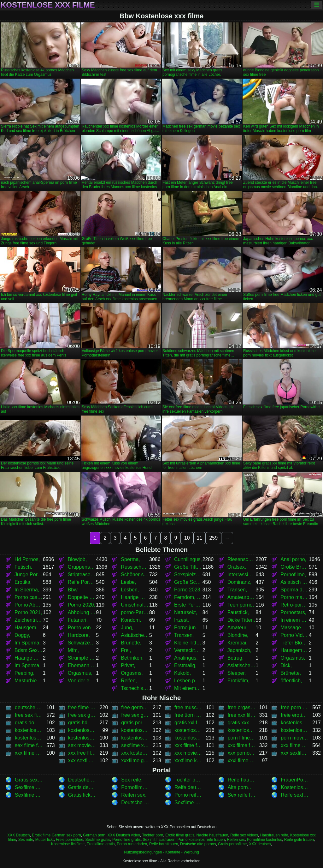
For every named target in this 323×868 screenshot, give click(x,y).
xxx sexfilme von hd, (82, 760)
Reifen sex (236, 840)
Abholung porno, (82, 612)
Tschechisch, (135, 688)
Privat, (128, 665)
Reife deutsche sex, (188, 787)
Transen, (237, 590)
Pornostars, (293, 612)
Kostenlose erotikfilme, (295, 787)
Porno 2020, (82, 605)
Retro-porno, (295, 605)
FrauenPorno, (295, 780)
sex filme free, (29, 745)
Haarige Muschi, (135, 597)
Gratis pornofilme (232, 844)
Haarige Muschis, (29, 658)
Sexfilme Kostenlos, (29, 787)
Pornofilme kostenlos (264, 840)
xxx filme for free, (188, 745)
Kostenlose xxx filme (48, 5)
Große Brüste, (295, 567)
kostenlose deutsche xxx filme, (29, 730)
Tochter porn (153, 835)
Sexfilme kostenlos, (29, 795)
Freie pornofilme (70, 840)
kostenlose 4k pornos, (295, 723)
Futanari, (78, 620)
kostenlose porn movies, (242, 730)
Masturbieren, (29, 681)
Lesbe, (128, 582)
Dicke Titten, (241, 620)
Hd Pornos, (27, 559)
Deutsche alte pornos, (82, 780)
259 (213, 538)
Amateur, (238, 628)
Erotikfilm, (238, 681)
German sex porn (66, 835)
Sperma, (130, 559)
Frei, (126, 650)
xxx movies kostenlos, (188, 753)
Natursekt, (186, 612)
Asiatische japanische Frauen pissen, (242, 665)
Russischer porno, (135, 567)
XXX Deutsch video (124, 835)
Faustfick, (238, 612)
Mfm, (73, 650)
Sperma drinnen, (295, 590)
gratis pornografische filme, (135, 723)
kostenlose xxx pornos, (135, 738)
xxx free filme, (82, 753)
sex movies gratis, (82, 745)
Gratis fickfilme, (82, 795)
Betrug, (236, 658)
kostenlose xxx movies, (82, 738)
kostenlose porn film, (135, 730)
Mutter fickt (45, 840)
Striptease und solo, (82, 575)
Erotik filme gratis (180, 835)
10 (187, 538)
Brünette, (131, 643)
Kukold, (182, 673)
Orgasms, (132, 673)
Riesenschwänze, (242, 559)
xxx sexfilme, (295, 753)
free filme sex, (82, 707)
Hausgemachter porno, (295, 650)
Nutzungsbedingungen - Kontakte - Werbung (161, 852)
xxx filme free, (242, 745)
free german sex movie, (135, 707)
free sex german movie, (82, 715)
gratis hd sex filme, (82, 723)
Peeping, (24, 673)
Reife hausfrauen (164, 844)
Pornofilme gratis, (135, 787)
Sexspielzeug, (188, 575)
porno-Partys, (135, 612)
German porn (94, 835)
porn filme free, (242, 738)
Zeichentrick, (29, 620)
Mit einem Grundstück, (188, 688)
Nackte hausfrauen (212, 835)
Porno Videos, (295, 635)
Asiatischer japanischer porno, (135, 635)
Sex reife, (132, 780)
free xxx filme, (242, 715)
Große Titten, (188, 567)
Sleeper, (237, 673)
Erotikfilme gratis (101, 844)
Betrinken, (132, 658)
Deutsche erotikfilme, (135, 802)
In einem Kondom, (295, 620)
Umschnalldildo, (135, 605)
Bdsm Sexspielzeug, (29, 650)
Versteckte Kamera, (188, 650)
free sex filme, (29, 715)
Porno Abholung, (29, 605)
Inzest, (182, 620)
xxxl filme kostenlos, (242, 760)
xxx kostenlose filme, (135, 753)
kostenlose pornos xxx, (295, 730)
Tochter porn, (188, 780)
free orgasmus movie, (242, 707)
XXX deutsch (260, 844)
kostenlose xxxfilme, (188, 738)
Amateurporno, (242, 597)
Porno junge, (188, 628)
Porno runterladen (132, 844)
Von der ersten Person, (82, 681)
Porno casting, (29, 597)
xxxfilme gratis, (135, 760)
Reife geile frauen (299, 840)
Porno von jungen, (82, 628)
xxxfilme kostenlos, (188, 760)
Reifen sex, (134, 795)
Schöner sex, (135, 575)
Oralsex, (237, 567)
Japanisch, (240, 650)
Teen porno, (241, 605)
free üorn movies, (188, 715)
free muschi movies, (188, 707)
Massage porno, (295, 628)
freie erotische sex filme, (295, 715)
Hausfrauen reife (274, 835)
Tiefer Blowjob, (295, 643)
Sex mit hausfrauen (159, 840)
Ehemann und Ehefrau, (82, 665)
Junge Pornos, (29, 575)
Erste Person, (188, 605)
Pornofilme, (293, 575)
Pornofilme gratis (126, 840)
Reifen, (129, 681)
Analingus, (186, 658)
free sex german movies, (135, 715)
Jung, (127, 628)
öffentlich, (291, 681)
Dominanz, (239, 582)
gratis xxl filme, (188, 723)
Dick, (286, 665)
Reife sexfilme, (295, 795)
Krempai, (238, 643)
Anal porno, (293, 559)
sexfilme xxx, (135, 745)
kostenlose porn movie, (188, 730)
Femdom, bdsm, (188, 597)
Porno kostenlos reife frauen (201, 840)
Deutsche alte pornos (198, 844)
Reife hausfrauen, (242, 780)
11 (200, 538)
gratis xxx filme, (242, 723)
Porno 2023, (188, 590)
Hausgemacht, (29, 628)
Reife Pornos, (82, 582)
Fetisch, (23, 567)
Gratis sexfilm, (29, 780)
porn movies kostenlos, (295, 738)
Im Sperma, (28, 643)
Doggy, (22, 635)
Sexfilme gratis (98, 840)
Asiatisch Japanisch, (295, 582)
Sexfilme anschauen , (188, 802)
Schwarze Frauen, (82, 643)
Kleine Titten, (188, 643)
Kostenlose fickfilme (68, 844)
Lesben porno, (188, 681)
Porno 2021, (28, 612)
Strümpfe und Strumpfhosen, (82, 658)
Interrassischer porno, (242, 575)
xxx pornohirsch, (242, 753)
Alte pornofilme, (242, 787)
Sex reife (26, 840)
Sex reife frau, (242, 795)
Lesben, (130, 590)
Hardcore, (79, 635)
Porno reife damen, (188, 795)
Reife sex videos (244, 835)
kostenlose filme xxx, (82, 730)
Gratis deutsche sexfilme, (82, 787)
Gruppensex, (82, 567)
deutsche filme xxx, (29, 707)
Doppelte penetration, (82, 597)
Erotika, (23, 582)
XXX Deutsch (18, 835)
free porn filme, (295, 707)
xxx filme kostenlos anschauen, (29, 753)
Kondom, (131, 620)
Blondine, (238, 635)
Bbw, (73, 590)
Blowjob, (77, 559)
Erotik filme (41, 835)
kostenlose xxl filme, (29, 738)
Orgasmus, (293, 658)
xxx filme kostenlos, (295, 745)
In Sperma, (27, 590)
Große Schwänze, (188, 582)
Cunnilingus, (188, 559)
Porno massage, (295, 597)
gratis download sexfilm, (29, 723)
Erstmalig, (185, 665)
